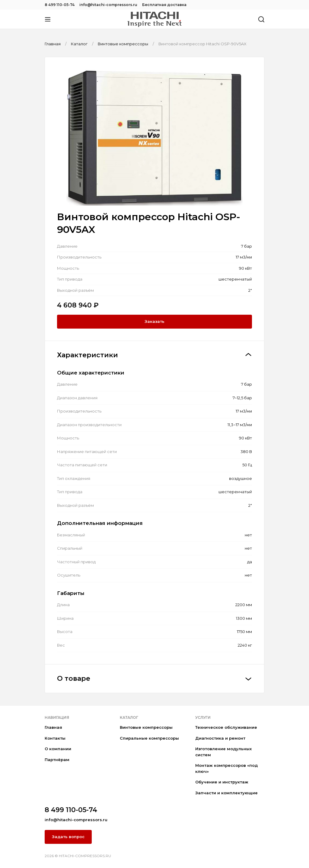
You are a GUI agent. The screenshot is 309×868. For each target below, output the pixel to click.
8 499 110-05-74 (60, 5)
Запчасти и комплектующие (226, 793)
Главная (53, 727)
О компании (58, 749)
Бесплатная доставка (164, 5)
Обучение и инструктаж (222, 782)
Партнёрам (57, 760)
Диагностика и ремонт (220, 738)
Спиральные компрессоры (149, 738)
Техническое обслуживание (226, 727)
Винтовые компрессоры (146, 727)
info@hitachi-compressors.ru (108, 5)
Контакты (55, 738)
